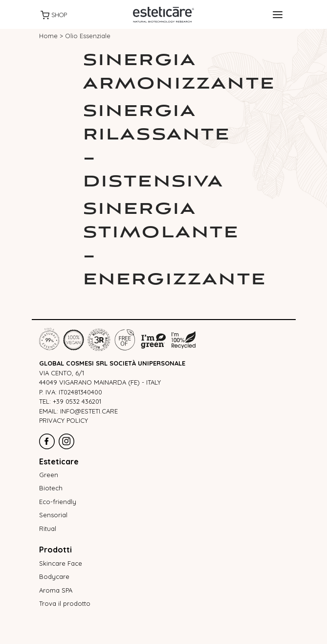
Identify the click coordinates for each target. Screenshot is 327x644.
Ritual (48, 529)
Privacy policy (64, 420)
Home (48, 36)
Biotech (51, 488)
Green (49, 475)
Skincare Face (61, 563)
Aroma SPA (56, 590)
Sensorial (53, 515)
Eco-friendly (58, 502)
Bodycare (54, 576)
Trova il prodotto (65, 603)
